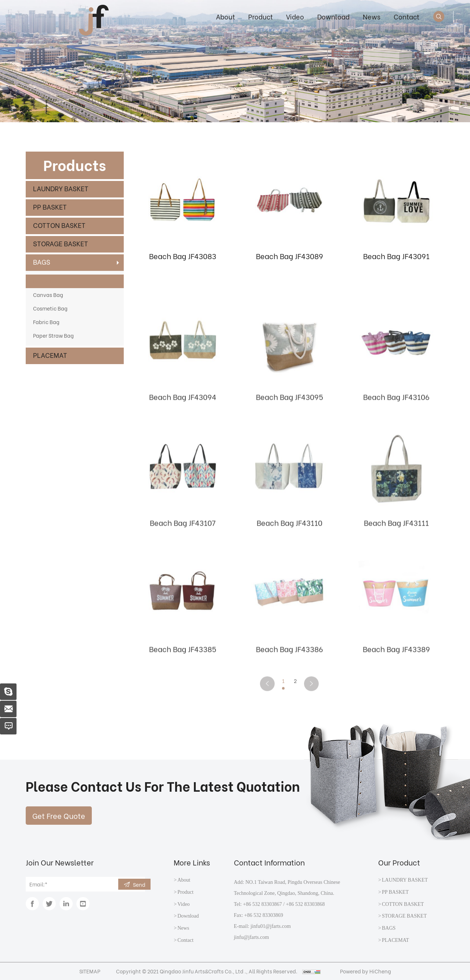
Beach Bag (46, 281)
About (225, 16)
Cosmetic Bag (50, 308)
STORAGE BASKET (61, 243)
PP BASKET (50, 206)
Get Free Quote (59, 815)
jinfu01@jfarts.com (271, 926)
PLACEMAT (50, 355)
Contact (406, 16)
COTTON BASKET (59, 225)
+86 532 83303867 (263, 904)
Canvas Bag (48, 295)
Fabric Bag (46, 322)
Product (261, 16)
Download (333, 16)
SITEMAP (90, 971)
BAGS (42, 262)
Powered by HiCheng (366, 971)
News (372, 16)
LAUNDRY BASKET (61, 188)
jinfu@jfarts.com (252, 937)
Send (139, 884)
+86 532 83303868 (305, 904)
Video (295, 16)
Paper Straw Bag (53, 335)
